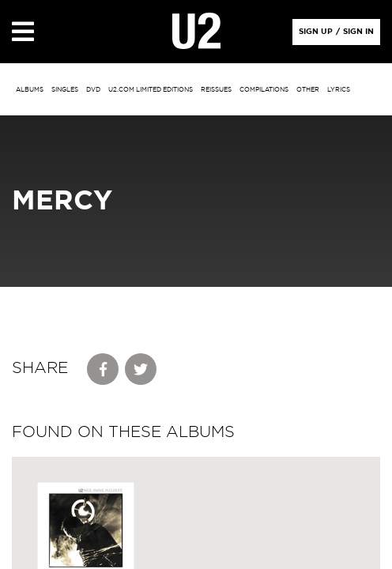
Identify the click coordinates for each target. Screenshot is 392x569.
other (308, 90)
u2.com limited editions (151, 90)
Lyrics (339, 90)
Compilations (264, 90)
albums (30, 90)
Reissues (216, 90)
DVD (93, 90)
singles (65, 90)
